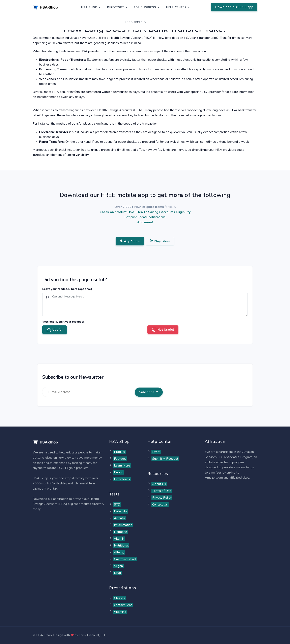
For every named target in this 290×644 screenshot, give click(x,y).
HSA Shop (89, 7)
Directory (115, 7)
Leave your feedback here (67, 289)
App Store (130, 241)
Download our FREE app (234, 7)
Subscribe (149, 392)
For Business (145, 7)
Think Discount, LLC (93, 635)
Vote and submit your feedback (63, 322)
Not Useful (163, 330)
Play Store (160, 241)
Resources (134, 22)
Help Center (176, 7)
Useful (55, 330)
